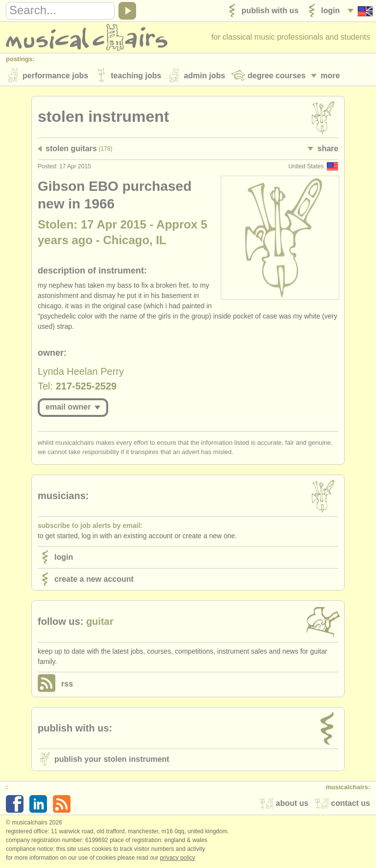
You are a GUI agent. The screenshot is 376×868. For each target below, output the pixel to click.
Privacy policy (178, 858)
